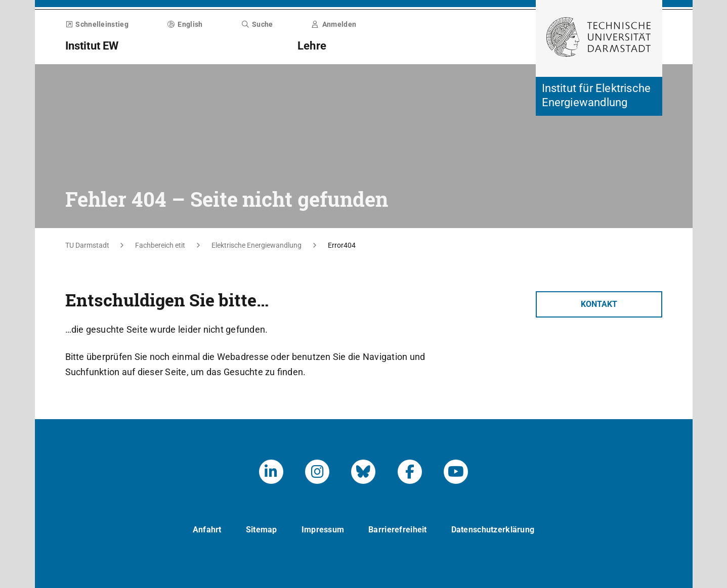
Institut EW (92, 46)
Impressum (323, 530)
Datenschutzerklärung (493, 530)
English (185, 24)
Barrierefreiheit (397, 530)
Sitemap (262, 530)
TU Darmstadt (87, 245)
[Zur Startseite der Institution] (599, 96)
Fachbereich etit (160, 245)
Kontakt (599, 304)
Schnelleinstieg (97, 24)
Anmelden (334, 24)
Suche (257, 24)
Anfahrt (207, 530)
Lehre (312, 46)
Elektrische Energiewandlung (256, 245)
